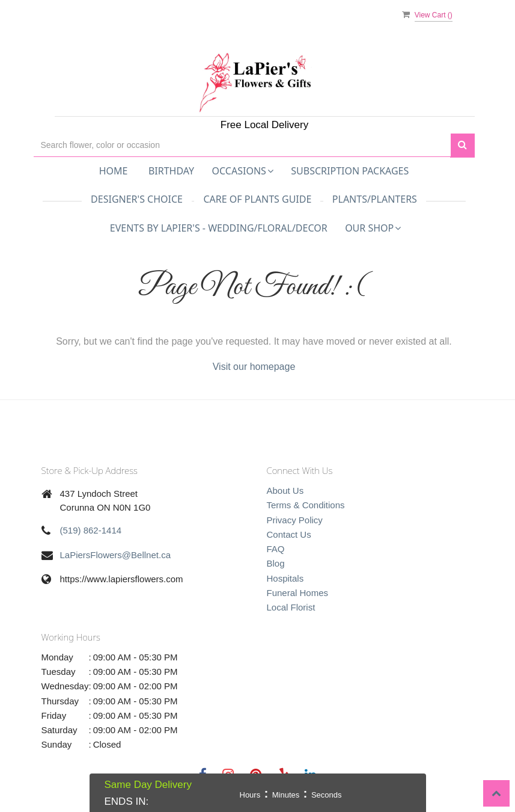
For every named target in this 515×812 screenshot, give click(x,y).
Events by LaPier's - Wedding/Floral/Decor (219, 228)
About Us (285, 491)
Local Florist (291, 607)
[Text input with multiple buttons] (242, 145)
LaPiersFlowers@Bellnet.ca (115, 555)
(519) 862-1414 (91, 530)
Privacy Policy (295, 520)
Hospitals (285, 578)
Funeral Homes (298, 593)
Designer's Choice (137, 199)
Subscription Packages (350, 171)
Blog (276, 563)
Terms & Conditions (306, 505)
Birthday (171, 171)
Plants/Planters (375, 199)
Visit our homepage (254, 367)
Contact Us (289, 534)
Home (114, 171)
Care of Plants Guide (257, 199)
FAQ (276, 549)
